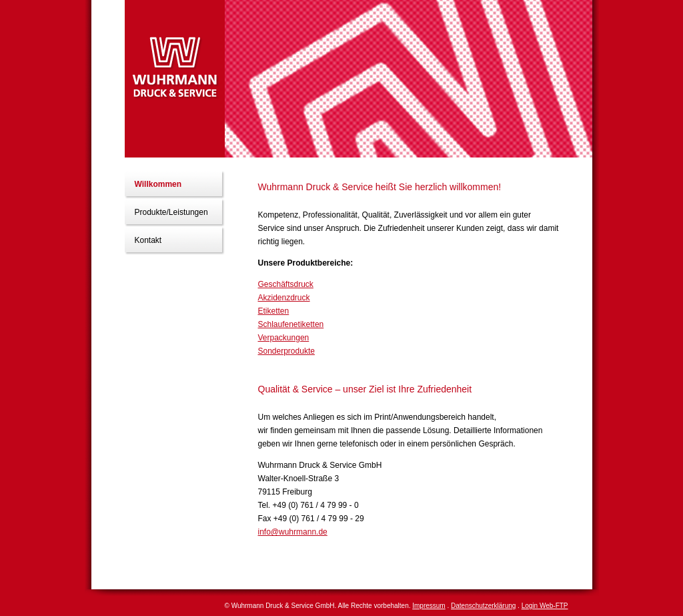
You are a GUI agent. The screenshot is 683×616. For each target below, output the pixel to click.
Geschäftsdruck (286, 284)
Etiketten (274, 311)
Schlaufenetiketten (291, 324)
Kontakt (148, 240)
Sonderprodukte (286, 351)
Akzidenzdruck (284, 298)
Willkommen (158, 184)
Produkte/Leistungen (171, 212)
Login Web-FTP (545, 606)
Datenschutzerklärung (483, 606)
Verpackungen (284, 338)
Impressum (429, 606)
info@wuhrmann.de (293, 532)
